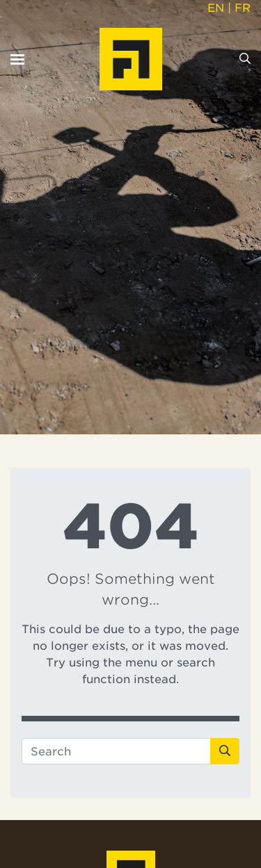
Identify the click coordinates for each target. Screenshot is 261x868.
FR (243, 8)
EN (216, 8)
